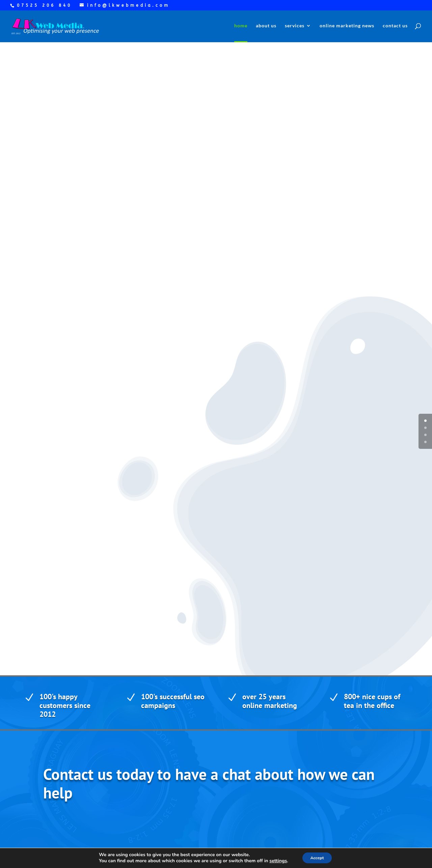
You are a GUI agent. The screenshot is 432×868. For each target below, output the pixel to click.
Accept (317, 857)
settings (275, 861)
